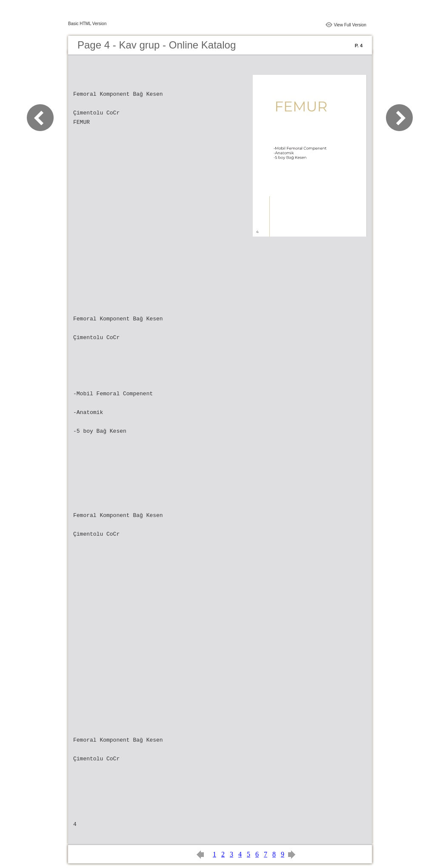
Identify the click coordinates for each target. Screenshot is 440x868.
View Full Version (350, 25)
